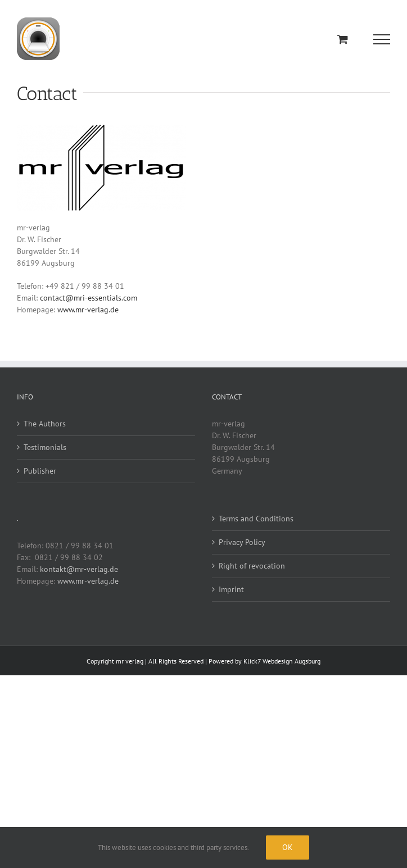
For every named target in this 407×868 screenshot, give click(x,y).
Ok (288, 847)
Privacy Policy (242, 542)
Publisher (40, 471)
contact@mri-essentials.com (89, 298)
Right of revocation (252, 566)
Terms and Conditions (256, 519)
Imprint (231, 589)
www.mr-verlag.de (88, 310)
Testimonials (45, 447)
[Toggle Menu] (382, 39)
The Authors (45, 424)
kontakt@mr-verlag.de (79, 569)
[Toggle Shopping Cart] (343, 39)
